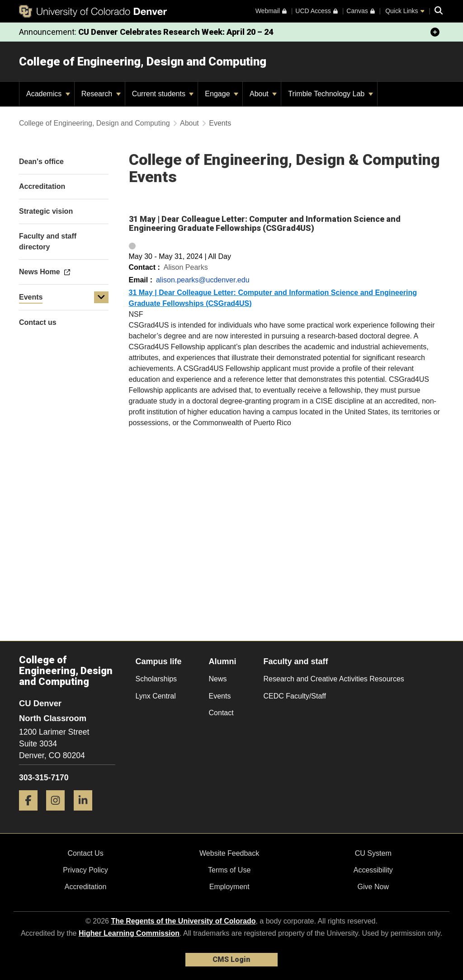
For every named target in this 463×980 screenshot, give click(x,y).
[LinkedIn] (86, 814)
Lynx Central (156, 696)
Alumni (223, 661)
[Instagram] (59, 814)
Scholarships (156, 679)
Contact (221, 713)
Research (101, 94)
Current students (163, 94)
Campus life (159, 661)
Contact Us (85, 853)
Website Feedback (229, 853)
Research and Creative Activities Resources (334, 679)
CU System (373, 853)
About (263, 94)
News (218, 679)
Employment (229, 887)
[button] (101, 297)
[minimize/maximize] (435, 32)
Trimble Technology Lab (330, 94)
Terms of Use (229, 870)
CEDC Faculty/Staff (295, 696)
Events (31, 297)
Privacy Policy (85, 870)
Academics (48, 94)
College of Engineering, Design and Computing (143, 61)
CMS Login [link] (231, 959)
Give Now (373, 887)
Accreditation (86, 887)
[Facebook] (32, 814)
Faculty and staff (296, 661)
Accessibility (373, 870)
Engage (222, 94)
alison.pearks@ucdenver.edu (203, 280)
